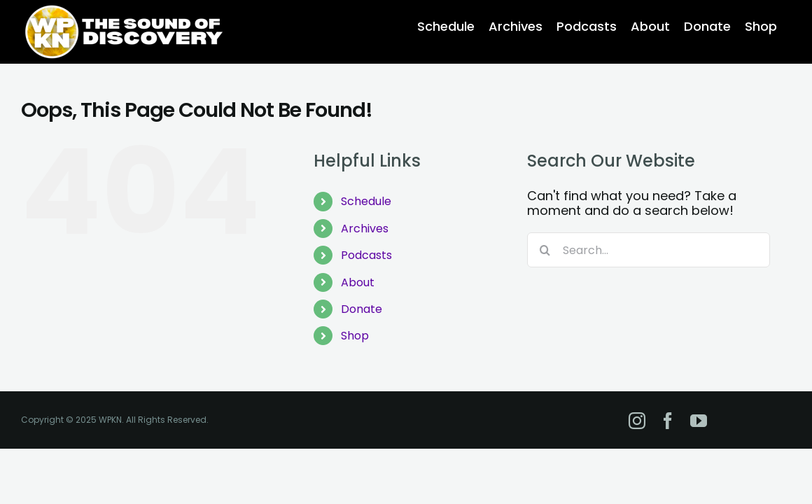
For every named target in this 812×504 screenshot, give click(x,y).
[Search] (545, 250)
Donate (362, 309)
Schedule (366, 201)
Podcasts (366, 255)
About (358, 282)
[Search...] (649, 250)
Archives (365, 229)
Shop (355, 336)
